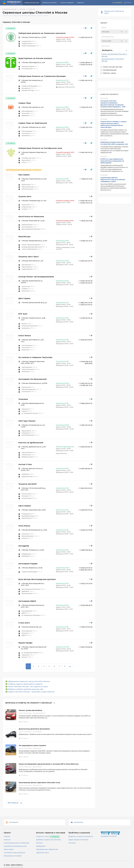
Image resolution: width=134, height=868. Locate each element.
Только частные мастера (113, 67)
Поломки (72, 843)
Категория (106, 46)
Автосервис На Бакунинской (32, 379)
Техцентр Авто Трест (29, 257)
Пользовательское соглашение (16, 843)
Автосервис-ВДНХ (27, 601)
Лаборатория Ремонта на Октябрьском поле (40, 148)
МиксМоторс (24, 237)
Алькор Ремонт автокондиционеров (36, 277)
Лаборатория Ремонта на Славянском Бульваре (42, 76)
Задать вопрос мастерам (78, 840)
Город (104, 28)
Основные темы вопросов (14, 853)
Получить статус (43, 837)
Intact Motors (25, 336)
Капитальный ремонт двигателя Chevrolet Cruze (40, 783)
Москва (24, 9)
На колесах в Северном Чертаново (35, 357)
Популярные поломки (13, 856)
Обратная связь (43, 853)
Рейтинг (39, 843)
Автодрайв (24, 546)
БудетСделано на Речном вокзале (35, 58)
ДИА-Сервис (24, 298)
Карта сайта (9, 849)
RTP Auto (23, 314)
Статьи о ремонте (67, 3)
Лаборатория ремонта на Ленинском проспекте (42, 33)
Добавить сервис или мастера (48, 840)
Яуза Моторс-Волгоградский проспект (37, 579)
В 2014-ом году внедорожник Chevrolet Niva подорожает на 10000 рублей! (112, 161)
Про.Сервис (24, 175)
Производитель (108, 37)
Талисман (23, 399)
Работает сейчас (110, 73)
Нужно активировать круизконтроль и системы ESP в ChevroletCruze (49, 764)
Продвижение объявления (47, 849)
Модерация (41, 846)
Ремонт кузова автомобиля (30, 710)
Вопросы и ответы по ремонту (81, 837)
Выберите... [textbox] (108, 50)
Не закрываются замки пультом (32, 746)
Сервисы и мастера (32, 3)
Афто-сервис (25, 506)
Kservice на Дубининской (31, 443)
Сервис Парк (25, 103)
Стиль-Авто (24, 623)
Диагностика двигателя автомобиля (34, 729)
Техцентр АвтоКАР (28, 484)
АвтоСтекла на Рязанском (31, 217)
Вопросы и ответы (49, 3)
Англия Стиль (25, 464)
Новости (80, 3)
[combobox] (115, 32)
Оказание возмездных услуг (15, 846)
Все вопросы (15, 803)
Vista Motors (24, 526)
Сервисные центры (11, 9)
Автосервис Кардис (28, 564)
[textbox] (115, 32)
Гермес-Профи (25, 643)
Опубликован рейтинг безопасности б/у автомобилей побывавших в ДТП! (113, 180)
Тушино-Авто (25, 197)
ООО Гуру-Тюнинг (27, 421)
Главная (7, 837)
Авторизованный (110, 70)
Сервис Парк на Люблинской (33, 123)
